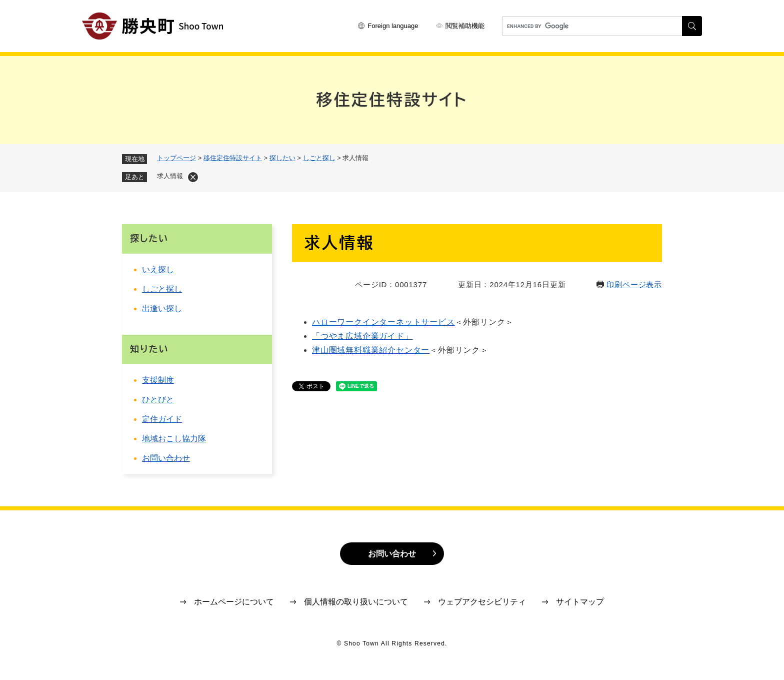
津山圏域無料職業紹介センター (371, 350)
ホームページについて (234, 602)
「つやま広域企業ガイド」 (362, 336)
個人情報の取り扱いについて (356, 602)
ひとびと (158, 400)
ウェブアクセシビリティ (482, 602)
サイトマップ (580, 602)
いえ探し (158, 269)
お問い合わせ (166, 458)
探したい (282, 158)
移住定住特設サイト (233, 158)
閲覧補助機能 (465, 26)
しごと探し (319, 158)
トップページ (176, 158)
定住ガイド (162, 419)
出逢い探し (162, 308)
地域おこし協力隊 (174, 439)
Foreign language (393, 26)
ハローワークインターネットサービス (383, 322)
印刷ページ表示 (634, 284)
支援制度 (158, 380)
